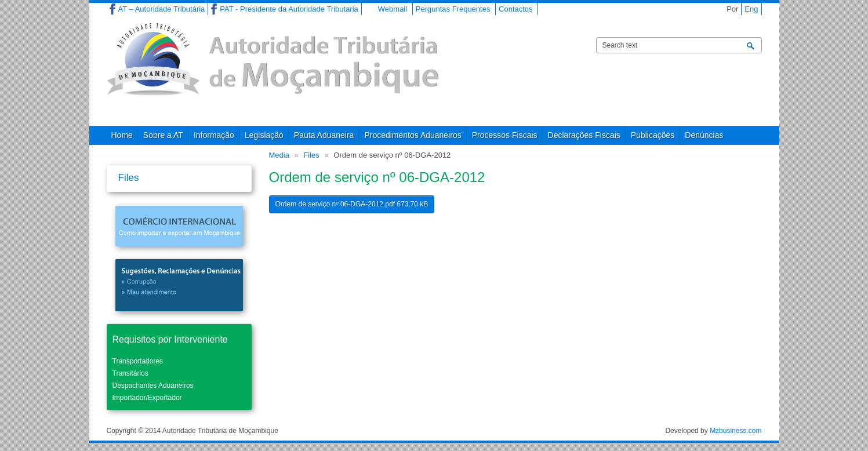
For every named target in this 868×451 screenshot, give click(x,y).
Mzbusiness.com (736, 431)
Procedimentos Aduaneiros (413, 135)
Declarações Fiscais (584, 135)
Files (311, 155)
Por (732, 9)
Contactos (516, 9)
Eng (751, 9)
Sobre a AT (163, 135)
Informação (214, 135)
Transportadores (138, 361)
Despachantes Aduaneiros (153, 385)
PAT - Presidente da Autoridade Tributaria (289, 9)
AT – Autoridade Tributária (162, 9)
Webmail (393, 9)
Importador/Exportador (147, 398)
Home (122, 135)
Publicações (653, 135)
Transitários (130, 373)
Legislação (264, 135)
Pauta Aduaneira (324, 135)
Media (279, 155)
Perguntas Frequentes (453, 9)
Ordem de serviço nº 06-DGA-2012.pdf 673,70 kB (352, 204)
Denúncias (704, 135)
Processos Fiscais (505, 135)
